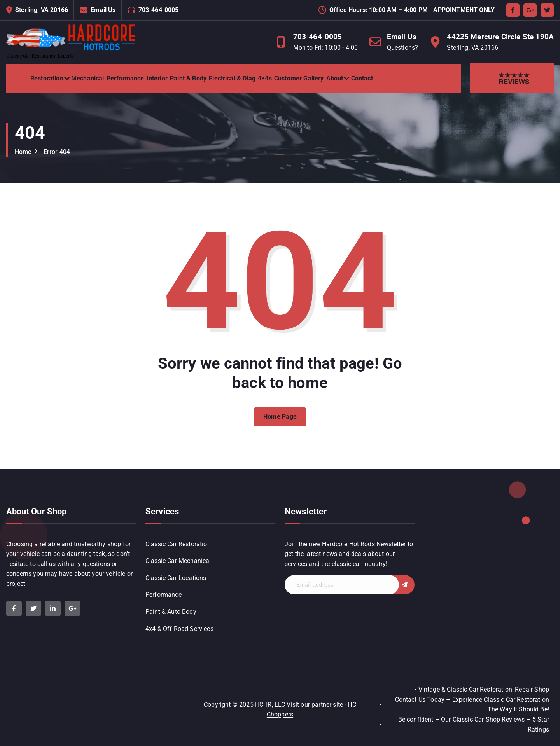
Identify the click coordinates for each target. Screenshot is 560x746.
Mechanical (88, 78)
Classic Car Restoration (178, 544)
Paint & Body (188, 78)
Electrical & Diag (232, 78)
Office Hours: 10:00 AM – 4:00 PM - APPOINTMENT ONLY (412, 10)
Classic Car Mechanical (178, 561)
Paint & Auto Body (171, 612)
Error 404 (57, 152)
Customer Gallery (299, 78)
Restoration (47, 78)
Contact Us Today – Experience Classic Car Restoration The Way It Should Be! (472, 705)
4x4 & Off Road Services (179, 629)
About (335, 78)
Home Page (280, 422)
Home (23, 152)
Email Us (103, 10)
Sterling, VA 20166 (42, 10)
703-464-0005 (159, 10)
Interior (157, 78)
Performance (125, 78)
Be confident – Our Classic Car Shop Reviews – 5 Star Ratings (474, 724)
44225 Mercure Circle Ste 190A (500, 37)
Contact (362, 78)
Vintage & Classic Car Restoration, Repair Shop (484, 689)
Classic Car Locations (176, 578)
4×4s (265, 78)
